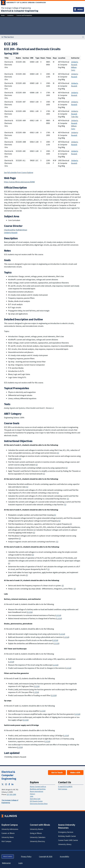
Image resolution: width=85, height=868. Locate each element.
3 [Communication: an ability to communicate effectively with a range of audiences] (29, 612)
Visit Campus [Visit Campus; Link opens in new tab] (6, 841)
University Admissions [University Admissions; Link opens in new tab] (10, 829)
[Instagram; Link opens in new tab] (6, 784)
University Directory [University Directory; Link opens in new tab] (37, 841)
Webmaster (6, 863)
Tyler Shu (75, 117)
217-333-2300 (11, 794)
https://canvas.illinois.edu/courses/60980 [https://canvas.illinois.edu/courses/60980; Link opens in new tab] (19, 182)
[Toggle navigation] (79, 9)
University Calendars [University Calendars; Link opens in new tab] (38, 837)
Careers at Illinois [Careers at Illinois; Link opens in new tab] (8, 833)
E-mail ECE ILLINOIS (65, 786)
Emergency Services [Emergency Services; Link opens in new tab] (66, 832)
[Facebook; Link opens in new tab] (9, 784)
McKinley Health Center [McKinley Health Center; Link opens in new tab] (67, 836)
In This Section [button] (8, 37)
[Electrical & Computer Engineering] (20, 11)
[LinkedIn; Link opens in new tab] (12, 784)
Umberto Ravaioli (75, 63)
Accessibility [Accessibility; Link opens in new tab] (64, 856)
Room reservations (37, 791)
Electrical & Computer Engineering (9, 775)
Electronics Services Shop (39, 804)
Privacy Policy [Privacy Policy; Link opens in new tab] (26, 856)
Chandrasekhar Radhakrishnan (16, 230)
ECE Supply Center (36, 801)
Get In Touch (57, 772)
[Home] (3, 15)
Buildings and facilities (38, 789)
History (32, 794)
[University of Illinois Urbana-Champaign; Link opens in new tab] (23, 3)
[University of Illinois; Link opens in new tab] (9, 816)
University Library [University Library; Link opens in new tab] (65, 844)
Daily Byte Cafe (35, 799)
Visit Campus (63, 789)
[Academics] (10, 15)
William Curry (74, 69)
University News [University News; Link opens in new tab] (8, 837)
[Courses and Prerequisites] (24, 15)
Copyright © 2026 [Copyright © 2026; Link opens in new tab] (46, 856)
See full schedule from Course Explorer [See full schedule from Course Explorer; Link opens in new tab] (19, 173)
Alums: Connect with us (38, 786)
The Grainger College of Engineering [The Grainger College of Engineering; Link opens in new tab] (16, 8)
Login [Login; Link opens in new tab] (20, 863)
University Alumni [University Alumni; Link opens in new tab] (36, 829)
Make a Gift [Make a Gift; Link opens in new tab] (75, 772)
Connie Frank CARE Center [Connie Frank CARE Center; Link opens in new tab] (68, 840)
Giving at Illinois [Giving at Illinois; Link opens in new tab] (36, 833)
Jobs (32, 796)
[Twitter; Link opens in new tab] (3, 784)
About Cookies (8, 856)
